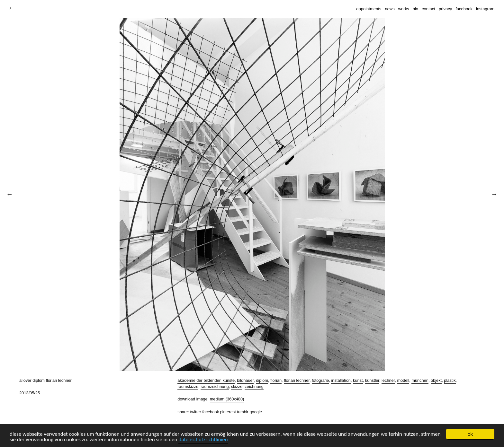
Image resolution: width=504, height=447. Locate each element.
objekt (436, 380)
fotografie (320, 380)
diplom (262, 380)
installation (341, 380)
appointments (369, 9)
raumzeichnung (215, 386)
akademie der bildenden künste (206, 380)
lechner (388, 380)
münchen (420, 380)
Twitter (195, 412)
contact (428, 9)
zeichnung (254, 386)
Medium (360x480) (227, 399)
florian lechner (297, 380)
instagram (485, 9)
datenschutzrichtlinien (203, 440)
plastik (450, 380)
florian (276, 380)
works (404, 9)
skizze (237, 386)
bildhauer (245, 380)
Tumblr (243, 412)
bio (415, 9)
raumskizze (188, 386)
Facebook (211, 412)
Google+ (257, 412)
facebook (464, 9)
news (390, 9)
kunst (358, 380)
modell (403, 380)
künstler (372, 380)
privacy (445, 9)
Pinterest (228, 412)
